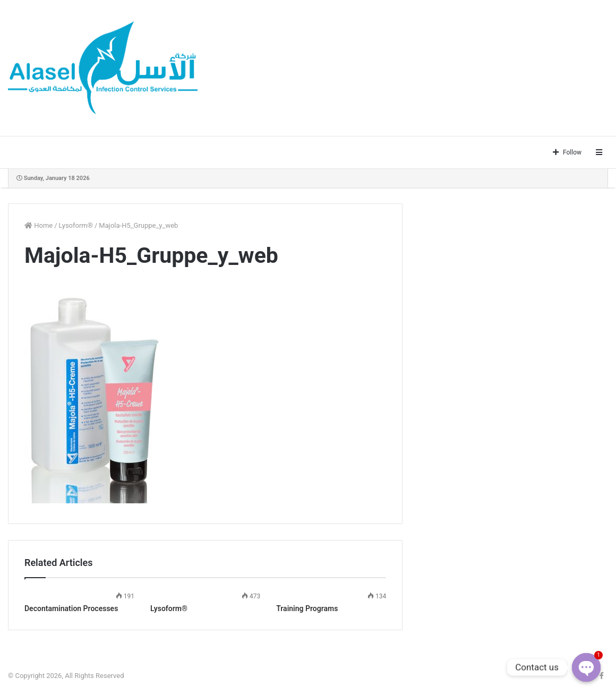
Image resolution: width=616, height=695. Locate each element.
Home (38, 225)
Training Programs (307, 608)
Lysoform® (76, 225)
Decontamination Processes (71, 608)
